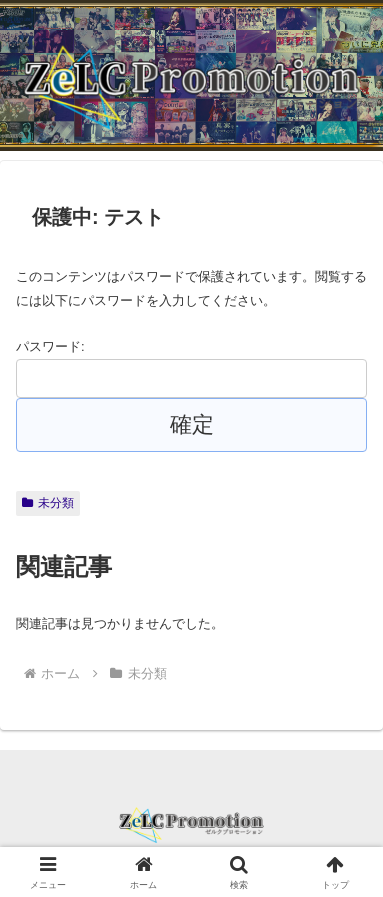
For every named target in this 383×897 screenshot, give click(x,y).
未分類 (48, 503)
